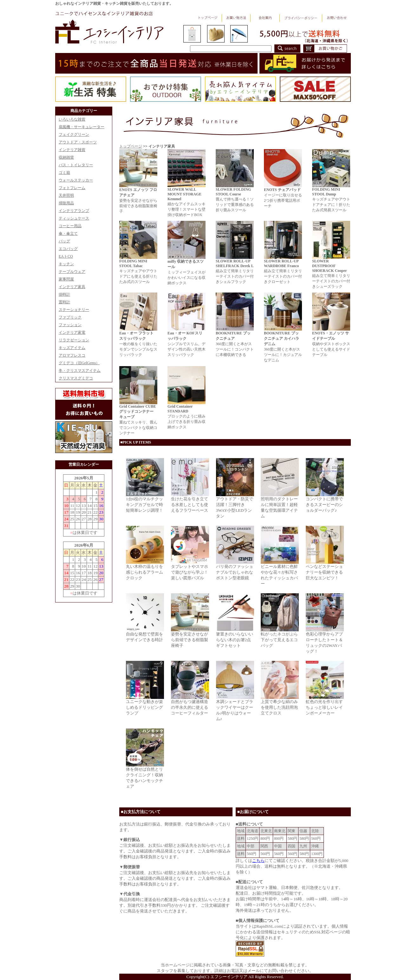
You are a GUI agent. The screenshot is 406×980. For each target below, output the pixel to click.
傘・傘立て (68, 233)
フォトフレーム (72, 188)
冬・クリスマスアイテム (80, 371)
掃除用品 (66, 203)
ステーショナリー (74, 310)
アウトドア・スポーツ (78, 142)
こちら (258, 861)
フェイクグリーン (74, 135)
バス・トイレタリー (76, 165)
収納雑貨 (66, 157)
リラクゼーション (74, 340)
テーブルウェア (72, 272)
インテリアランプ (74, 211)
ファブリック (70, 317)
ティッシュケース (74, 218)
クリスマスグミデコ (76, 378)
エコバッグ (68, 249)
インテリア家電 (72, 332)
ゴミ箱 (64, 173)
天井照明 (66, 195)
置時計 (64, 302)
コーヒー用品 (70, 226)
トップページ (131, 146)
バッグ (64, 241)
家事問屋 (66, 279)
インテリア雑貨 (72, 150)
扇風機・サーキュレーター (82, 127)
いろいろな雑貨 (72, 119)
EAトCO (66, 256)
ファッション (70, 325)
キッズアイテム (72, 348)
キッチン (66, 264)
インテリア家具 (72, 287)
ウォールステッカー (76, 180)
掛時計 (64, 294)
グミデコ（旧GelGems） (79, 363)
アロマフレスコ (72, 355)
